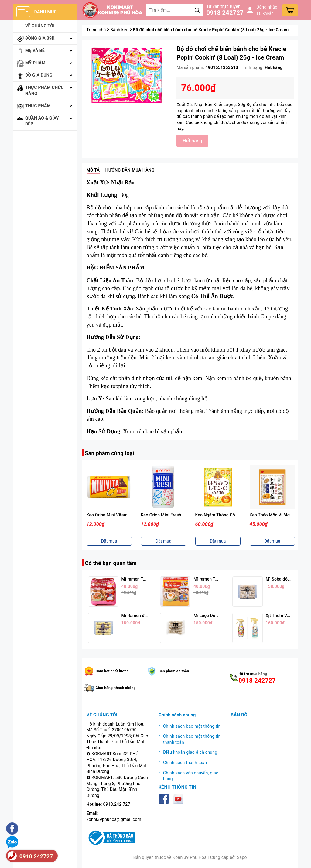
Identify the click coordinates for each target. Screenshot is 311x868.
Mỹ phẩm (35, 63)
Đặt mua (109, 541)
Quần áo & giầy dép (42, 121)
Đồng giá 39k (40, 38)
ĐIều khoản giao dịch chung (190, 752)
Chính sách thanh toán (185, 763)
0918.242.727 (117, 804)
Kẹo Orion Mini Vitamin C (111, 515)
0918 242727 (225, 13)
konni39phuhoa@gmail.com (114, 819)
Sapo (242, 857)
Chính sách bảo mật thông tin (192, 726)
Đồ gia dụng (39, 75)
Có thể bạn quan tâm (111, 563)
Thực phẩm (38, 106)
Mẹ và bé (35, 50)
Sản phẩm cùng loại (110, 453)
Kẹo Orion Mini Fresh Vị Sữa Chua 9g (177, 515)
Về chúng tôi (40, 26)
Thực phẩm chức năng (44, 91)
